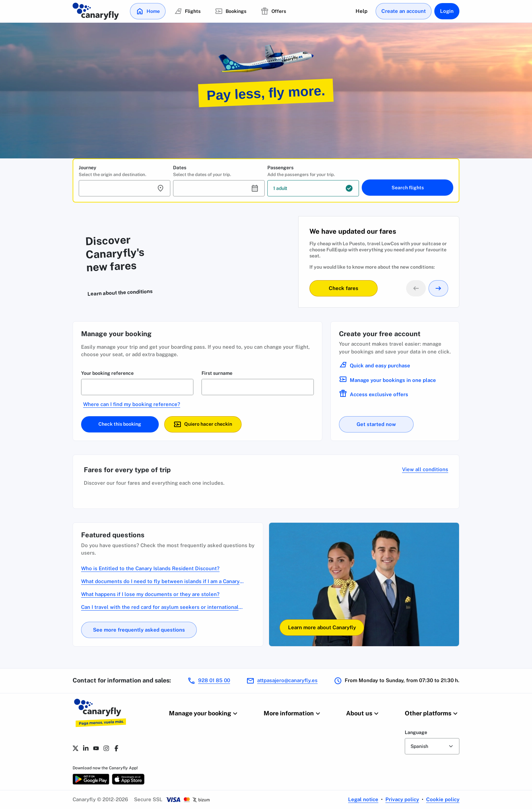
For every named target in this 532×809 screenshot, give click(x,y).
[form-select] (432, 746)
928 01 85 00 (214, 680)
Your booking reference (107, 373)
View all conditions (425, 469)
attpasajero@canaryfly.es (287, 680)
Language (416, 732)
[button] (125, 188)
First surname (217, 373)
